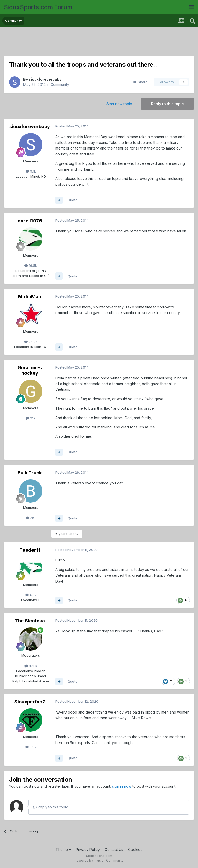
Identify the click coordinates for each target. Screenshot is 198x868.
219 (31, 418)
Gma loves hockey (30, 370)
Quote (72, 200)
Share (140, 82)
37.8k (31, 666)
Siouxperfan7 (30, 702)
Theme (63, 850)
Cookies (135, 850)
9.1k (31, 171)
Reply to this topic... (52, 807)
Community (60, 85)
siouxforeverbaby (45, 79)
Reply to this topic (167, 104)
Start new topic (119, 104)
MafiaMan (30, 297)
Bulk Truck (30, 473)
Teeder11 (30, 550)
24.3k (31, 342)
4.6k (31, 595)
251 (31, 518)
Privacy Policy (88, 850)
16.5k (31, 265)
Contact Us (114, 850)
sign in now (122, 786)
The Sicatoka (30, 621)
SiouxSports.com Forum (38, 7)
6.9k (31, 747)
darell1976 (30, 221)
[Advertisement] (99, 43)
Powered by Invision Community (99, 860)
